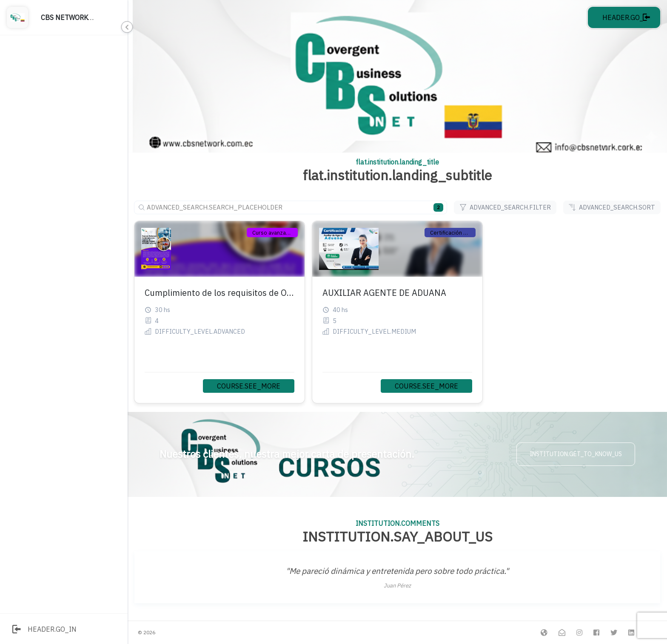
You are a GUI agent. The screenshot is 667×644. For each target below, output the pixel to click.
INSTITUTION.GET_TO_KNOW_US (576, 454)
